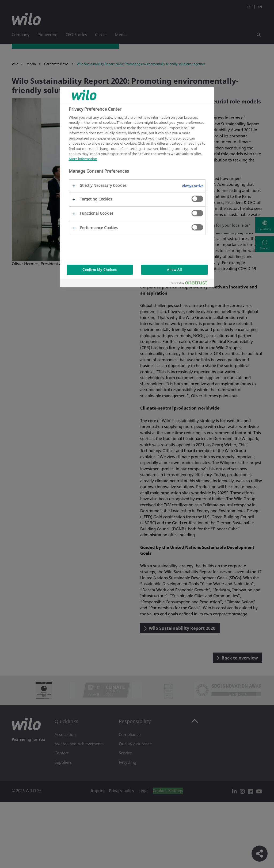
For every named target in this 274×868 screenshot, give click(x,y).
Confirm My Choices (100, 270)
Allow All (174, 270)
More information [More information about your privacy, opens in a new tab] (83, 159)
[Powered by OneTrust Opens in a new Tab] (191, 284)
